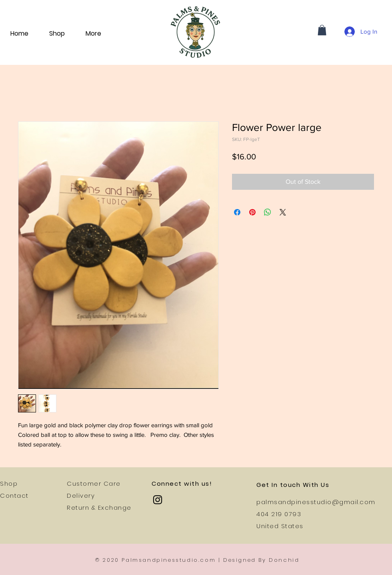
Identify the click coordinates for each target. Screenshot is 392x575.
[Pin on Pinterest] (252, 212)
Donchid (284, 560)
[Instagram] (158, 500)
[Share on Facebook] (237, 212)
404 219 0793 (279, 514)
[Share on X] (283, 212)
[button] (322, 30)
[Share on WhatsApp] (268, 212)
